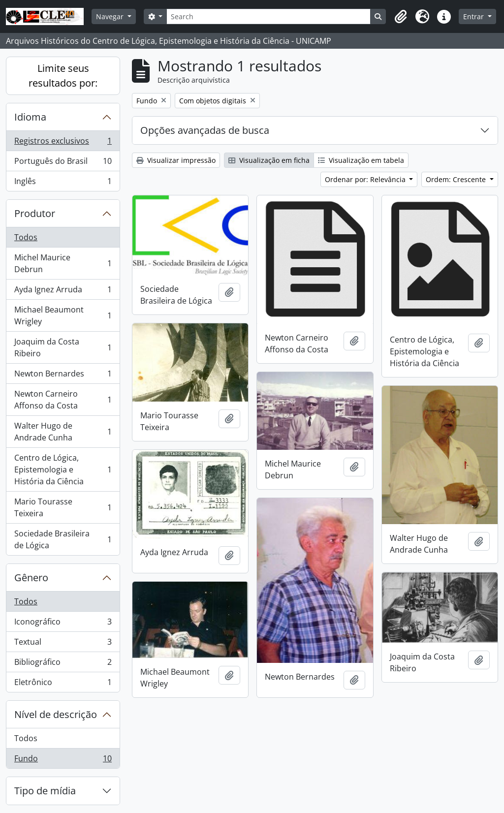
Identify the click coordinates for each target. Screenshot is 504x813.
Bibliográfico (63, 664)
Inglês (63, 183)
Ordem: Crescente (457, 179)
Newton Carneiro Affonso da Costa (63, 400)
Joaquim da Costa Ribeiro (63, 347)
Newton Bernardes (63, 376)
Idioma (30, 117)
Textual (63, 644)
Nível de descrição (56, 714)
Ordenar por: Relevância (366, 179)
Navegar (111, 16)
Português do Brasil (63, 163)
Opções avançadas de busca (205, 130)
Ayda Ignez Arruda (63, 292)
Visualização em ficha (269, 160)
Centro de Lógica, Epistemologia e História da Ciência (63, 469)
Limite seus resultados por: (63, 76)
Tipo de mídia (45, 791)
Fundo (63, 760)
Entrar (474, 16)
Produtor (35, 213)
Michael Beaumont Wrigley (63, 315)
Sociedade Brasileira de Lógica (63, 539)
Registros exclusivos (63, 143)
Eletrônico (63, 684)
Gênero (31, 578)
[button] (401, 17)
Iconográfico (63, 624)
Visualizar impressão (176, 160)
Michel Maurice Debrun (63, 263)
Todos (26, 237)
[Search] (268, 16)
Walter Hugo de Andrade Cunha (63, 432)
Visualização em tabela (361, 160)
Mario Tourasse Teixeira (63, 507)
